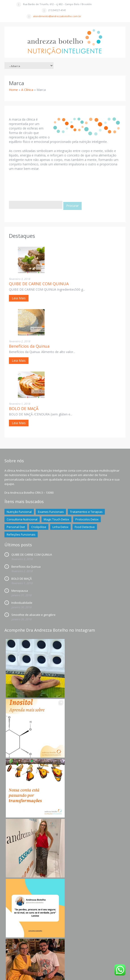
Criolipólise (39, 527)
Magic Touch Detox (56, 519)
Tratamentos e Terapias (86, 512)
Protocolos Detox (87, 519)
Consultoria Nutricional (22, 519)
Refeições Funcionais (21, 534)
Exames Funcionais (51, 512)
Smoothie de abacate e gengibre (33, 615)
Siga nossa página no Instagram (65, 943)
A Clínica (27, 90)
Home (13, 90)
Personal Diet (16, 527)
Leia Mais (19, 298)
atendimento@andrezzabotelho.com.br (57, 16)
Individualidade (22, 603)
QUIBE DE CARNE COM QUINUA (39, 284)
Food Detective (85, 527)
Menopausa (20, 591)
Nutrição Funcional (19, 512)
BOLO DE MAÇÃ (24, 409)
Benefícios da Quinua (29, 346)
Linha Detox (60, 527)
